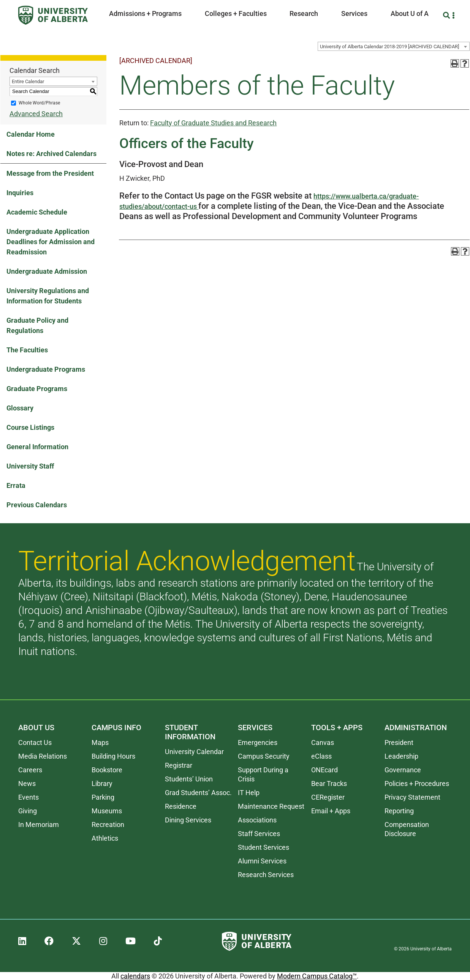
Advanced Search (36, 114)
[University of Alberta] (53, 15)
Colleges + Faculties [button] (236, 13)
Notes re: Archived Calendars (51, 154)
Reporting (399, 811)
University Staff (30, 466)
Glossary (20, 408)
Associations (257, 820)
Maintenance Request (271, 806)
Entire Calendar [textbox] (28, 81)
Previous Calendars (37, 505)
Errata (16, 485)
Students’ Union (189, 779)
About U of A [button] (410, 13)
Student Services (263, 847)
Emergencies (258, 742)
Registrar (179, 765)
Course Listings (30, 427)
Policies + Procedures (417, 784)
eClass (321, 756)
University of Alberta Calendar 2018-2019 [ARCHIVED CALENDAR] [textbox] (389, 47)
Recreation (108, 825)
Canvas (323, 742)
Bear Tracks (329, 784)
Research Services (266, 875)
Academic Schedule (37, 212)
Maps (100, 742)
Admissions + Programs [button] (145, 13)
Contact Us (35, 742)
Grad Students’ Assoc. (198, 793)
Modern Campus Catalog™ (317, 976)
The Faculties (27, 350)
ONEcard (324, 770)
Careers (30, 770)
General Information (37, 447)
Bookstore (107, 770)
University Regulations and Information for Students (48, 296)
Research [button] (304, 13)
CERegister (328, 797)
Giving (28, 811)
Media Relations (43, 756)
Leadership (401, 756)
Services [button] (354, 13)
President (399, 742)
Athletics (105, 838)
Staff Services (259, 834)
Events (28, 797)
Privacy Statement (412, 797)
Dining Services (188, 820)
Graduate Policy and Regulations (37, 325)
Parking (103, 797)
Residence (181, 806)
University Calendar (194, 752)
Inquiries (20, 193)
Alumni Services (262, 861)
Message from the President (50, 173)
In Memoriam (39, 825)
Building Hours (113, 756)
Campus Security (264, 756)
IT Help (249, 793)
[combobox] (394, 46)
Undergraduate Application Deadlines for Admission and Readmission (51, 242)
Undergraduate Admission (47, 271)
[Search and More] (447, 15)
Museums (107, 811)
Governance (403, 770)
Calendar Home (31, 134)
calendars (135, 976)
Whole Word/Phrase (39, 103)
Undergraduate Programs (46, 369)
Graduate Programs (37, 389)
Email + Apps (331, 811)
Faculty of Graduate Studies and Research (213, 123)
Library (102, 784)
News (27, 784)
